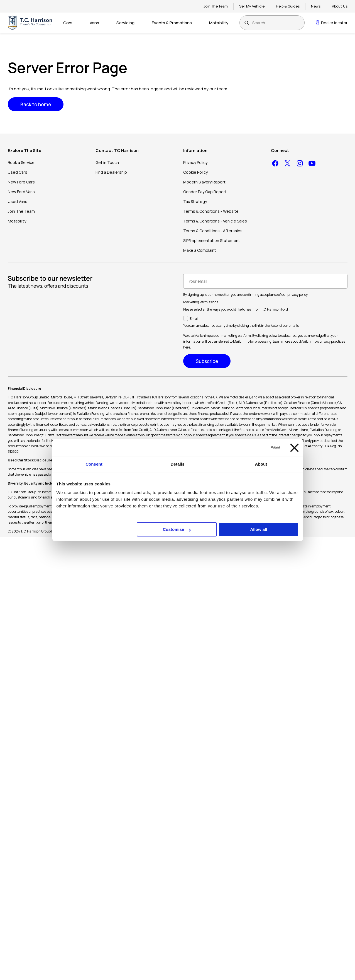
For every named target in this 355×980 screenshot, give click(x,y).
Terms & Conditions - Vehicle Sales (215, 221)
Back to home (36, 104)
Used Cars (18, 172)
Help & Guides (288, 6)
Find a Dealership (111, 172)
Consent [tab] (94, 464)
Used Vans (18, 201)
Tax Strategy (195, 201)
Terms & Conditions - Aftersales (213, 231)
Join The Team (216, 6)
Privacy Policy (195, 162)
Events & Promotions (172, 23)
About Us (340, 6)
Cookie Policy (195, 172)
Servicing (125, 23)
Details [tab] (178, 464)
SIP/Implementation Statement (212, 240)
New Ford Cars (21, 182)
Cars (68, 23)
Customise (177, 529)
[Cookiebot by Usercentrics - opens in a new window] (255, 447)
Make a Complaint (200, 250)
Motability (219, 23)
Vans (94, 23)
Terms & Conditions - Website (211, 211)
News (316, 6)
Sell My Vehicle (252, 6)
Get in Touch (107, 162)
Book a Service (21, 162)
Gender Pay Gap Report (205, 192)
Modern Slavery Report (204, 182)
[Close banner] (294, 448)
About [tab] (261, 464)
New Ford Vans (21, 192)
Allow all (259, 529)
